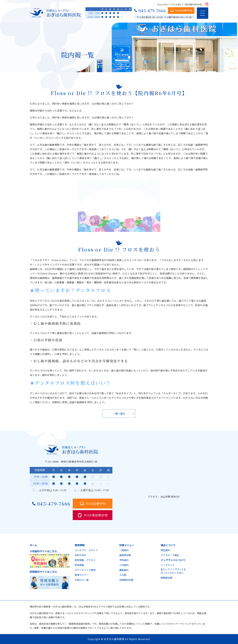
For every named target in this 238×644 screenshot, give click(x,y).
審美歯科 (124, 570)
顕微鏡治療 (166, 578)
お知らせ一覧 (82, 580)
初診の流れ (80, 555)
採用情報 (79, 565)
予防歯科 (124, 560)
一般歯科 (124, 550)
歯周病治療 (125, 555)
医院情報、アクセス (85, 560)
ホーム (33, 545)
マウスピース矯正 (170, 555)
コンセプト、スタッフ (86, 550)
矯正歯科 (165, 550)
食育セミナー (82, 575)
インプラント (168, 565)
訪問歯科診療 (126, 580)
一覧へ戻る (119, 414)
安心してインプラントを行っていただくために (173, 571)
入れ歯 (123, 575)
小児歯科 (124, 565)
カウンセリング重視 (85, 570)
